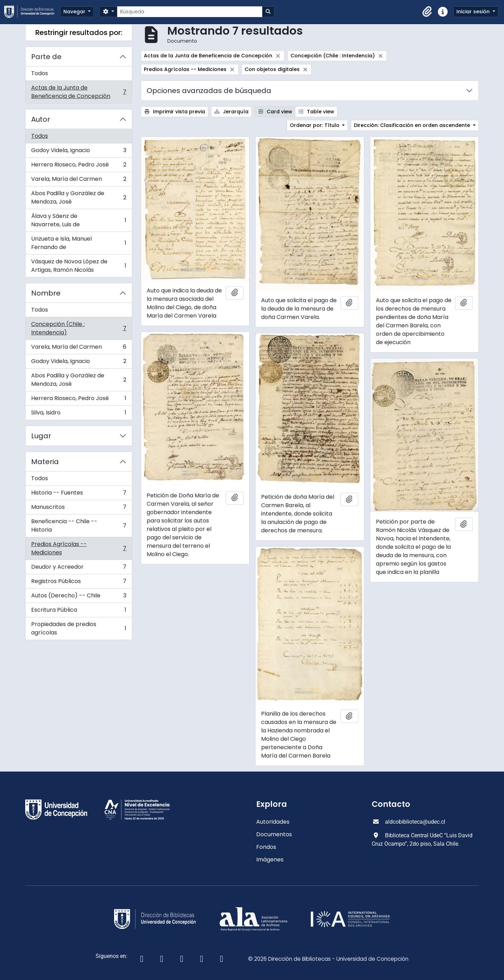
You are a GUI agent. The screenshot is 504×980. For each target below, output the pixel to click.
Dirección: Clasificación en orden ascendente (413, 125)
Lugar (41, 436)
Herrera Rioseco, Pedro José (79, 166)
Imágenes (270, 860)
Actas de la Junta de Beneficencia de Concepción (79, 92)
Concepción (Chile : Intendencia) (79, 328)
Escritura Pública (79, 612)
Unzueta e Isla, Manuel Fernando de (79, 243)
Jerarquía (232, 112)
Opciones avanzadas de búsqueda (209, 91)
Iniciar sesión (474, 12)
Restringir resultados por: (79, 33)
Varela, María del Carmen (79, 181)
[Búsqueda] (190, 12)
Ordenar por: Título (315, 125)
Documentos (274, 834)
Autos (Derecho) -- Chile (79, 597)
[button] (427, 12)
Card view (275, 112)
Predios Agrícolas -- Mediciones (79, 548)
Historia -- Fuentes (79, 494)
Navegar (75, 12)
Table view (316, 112)
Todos (40, 73)
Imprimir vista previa (174, 112)
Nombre (46, 293)
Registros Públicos (79, 583)
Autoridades (273, 822)
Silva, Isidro (79, 414)
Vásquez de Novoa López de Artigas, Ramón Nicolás (79, 266)
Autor (41, 119)
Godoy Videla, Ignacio (79, 152)
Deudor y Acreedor (79, 569)
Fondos (266, 847)
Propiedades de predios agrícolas (79, 628)
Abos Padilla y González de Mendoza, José (79, 197)
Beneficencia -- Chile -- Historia (79, 525)
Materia (45, 462)
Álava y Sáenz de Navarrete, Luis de (79, 220)
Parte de (46, 57)
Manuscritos (79, 509)
